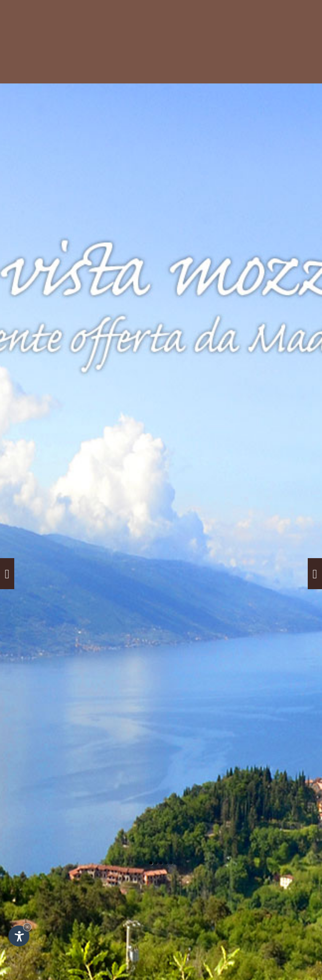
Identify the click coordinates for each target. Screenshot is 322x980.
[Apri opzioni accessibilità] (19, 936)
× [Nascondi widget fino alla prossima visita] (27, 927)
